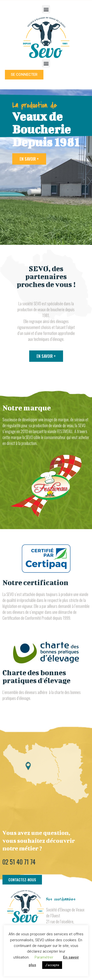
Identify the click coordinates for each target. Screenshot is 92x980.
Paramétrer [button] (44, 957)
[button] (46, 9)
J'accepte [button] (52, 965)
